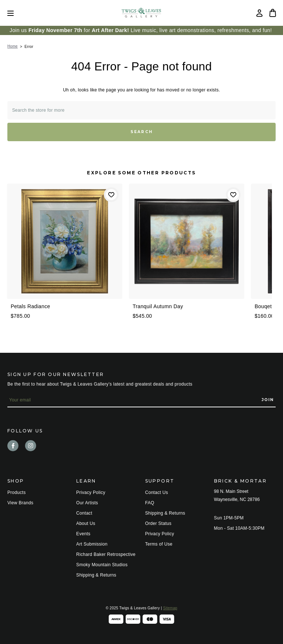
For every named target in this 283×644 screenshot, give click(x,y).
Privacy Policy (91, 492)
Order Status (158, 523)
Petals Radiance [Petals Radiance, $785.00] (30, 306)
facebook (13, 446)
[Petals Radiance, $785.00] (65, 241)
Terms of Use (159, 544)
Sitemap (170, 608)
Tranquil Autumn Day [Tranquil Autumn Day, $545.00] (158, 306)
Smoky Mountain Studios (102, 565)
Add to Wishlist (111, 195)
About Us (86, 523)
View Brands (20, 503)
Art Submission (92, 544)
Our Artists (87, 503)
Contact (84, 513)
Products (17, 492)
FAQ (150, 503)
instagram (31, 446)
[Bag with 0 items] (273, 13)
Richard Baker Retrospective (106, 554)
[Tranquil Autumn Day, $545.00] (187, 241)
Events (83, 534)
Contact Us (157, 492)
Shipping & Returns (96, 575)
